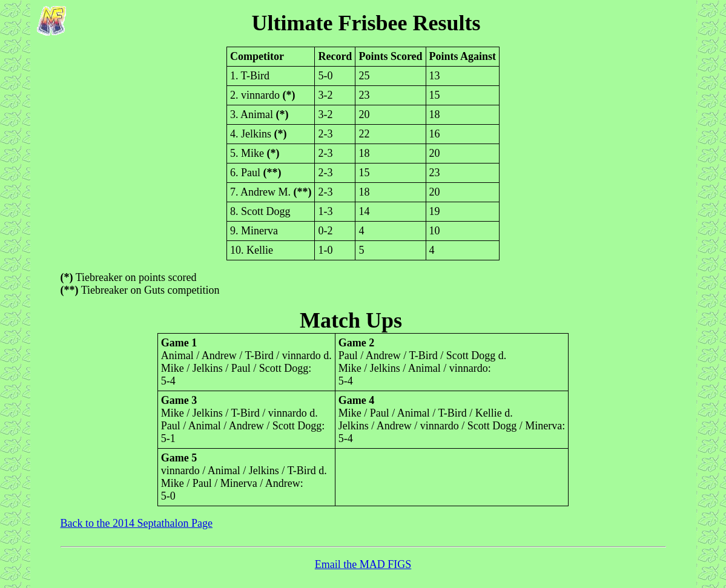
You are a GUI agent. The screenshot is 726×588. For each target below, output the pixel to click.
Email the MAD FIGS (363, 564)
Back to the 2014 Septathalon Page (137, 523)
